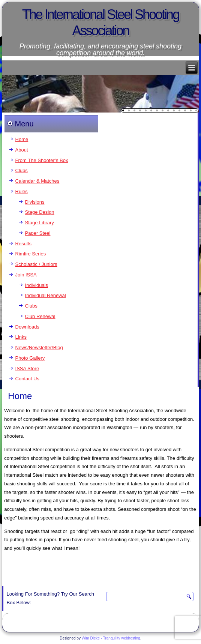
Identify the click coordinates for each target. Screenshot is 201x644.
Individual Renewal (46, 295)
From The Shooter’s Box (42, 160)
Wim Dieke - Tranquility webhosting (111, 638)
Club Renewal (40, 316)
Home (22, 139)
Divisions (35, 202)
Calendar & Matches (37, 181)
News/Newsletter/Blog (39, 348)
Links (21, 337)
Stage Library (40, 223)
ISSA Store (27, 369)
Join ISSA (26, 275)
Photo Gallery (30, 358)
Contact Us (27, 379)
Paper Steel (38, 233)
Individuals (37, 285)
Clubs (22, 170)
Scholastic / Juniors (36, 264)
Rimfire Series (31, 254)
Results (23, 244)
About (22, 150)
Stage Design (40, 212)
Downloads (27, 327)
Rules (22, 191)
